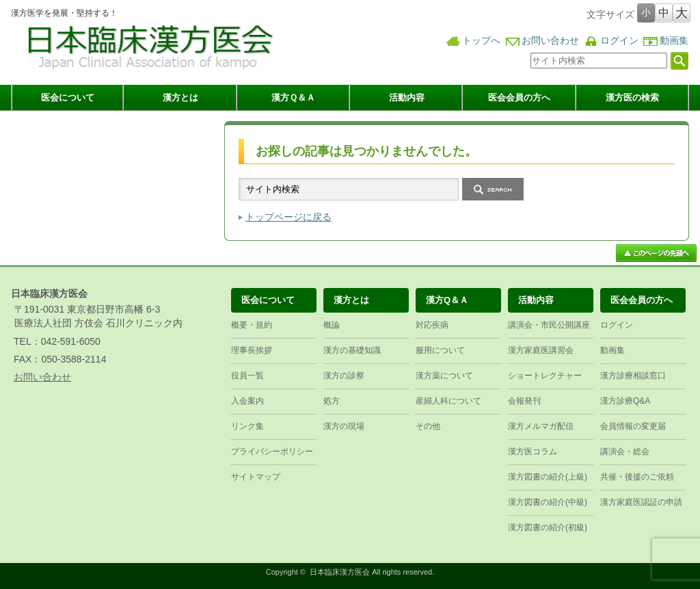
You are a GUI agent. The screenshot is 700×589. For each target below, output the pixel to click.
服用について (440, 350)
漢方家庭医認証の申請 (641, 502)
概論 (332, 325)
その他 (428, 426)
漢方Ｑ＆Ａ (293, 97)
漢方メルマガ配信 (541, 426)
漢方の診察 (344, 376)
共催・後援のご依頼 (637, 477)
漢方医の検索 (632, 97)
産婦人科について (448, 401)
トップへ (481, 41)
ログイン (619, 41)
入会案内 (247, 401)
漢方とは (180, 97)
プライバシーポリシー (272, 451)
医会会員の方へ (519, 97)
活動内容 (407, 97)
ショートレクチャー (545, 376)
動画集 (674, 41)
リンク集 (247, 426)
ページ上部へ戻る (656, 253)
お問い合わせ (550, 41)
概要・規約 (252, 325)
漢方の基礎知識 (352, 350)
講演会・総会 (625, 451)
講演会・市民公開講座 (549, 325)
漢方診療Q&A (625, 401)
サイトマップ (256, 477)
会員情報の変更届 (633, 426)
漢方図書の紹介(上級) (548, 477)
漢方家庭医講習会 (541, 350)
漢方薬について (444, 376)
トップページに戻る (288, 217)
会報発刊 (524, 401)
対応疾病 (432, 325)
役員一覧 (247, 376)
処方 (332, 401)
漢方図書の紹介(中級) (548, 502)
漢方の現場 (344, 426)
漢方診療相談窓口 (633, 376)
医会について (68, 97)
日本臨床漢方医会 (340, 572)
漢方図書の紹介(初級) (548, 527)
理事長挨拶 (252, 350)
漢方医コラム (533, 451)
